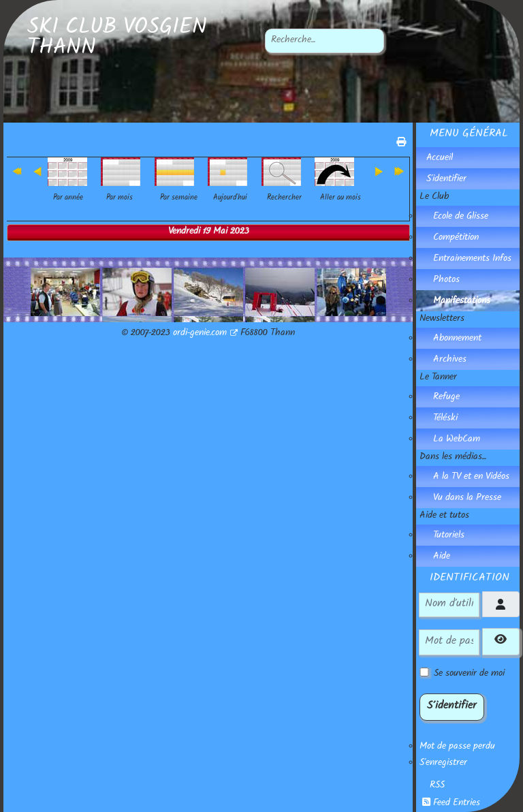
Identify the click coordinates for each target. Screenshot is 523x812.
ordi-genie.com (205, 334)
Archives (450, 360)
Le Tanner (438, 378)
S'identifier (446, 180)
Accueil (440, 159)
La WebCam (457, 440)
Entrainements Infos (472, 260)
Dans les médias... (453, 458)
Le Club (434, 198)
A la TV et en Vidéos (471, 478)
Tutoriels (449, 536)
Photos (446, 281)
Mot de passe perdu (457, 747)
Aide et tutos (444, 516)
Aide (442, 557)
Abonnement (457, 339)
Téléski (445, 419)
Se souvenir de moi (469, 674)
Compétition (456, 238)
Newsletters (442, 319)
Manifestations (462, 302)
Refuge (446, 398)
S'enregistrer (443, 764)
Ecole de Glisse (461, 217)
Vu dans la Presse (467, 499)
